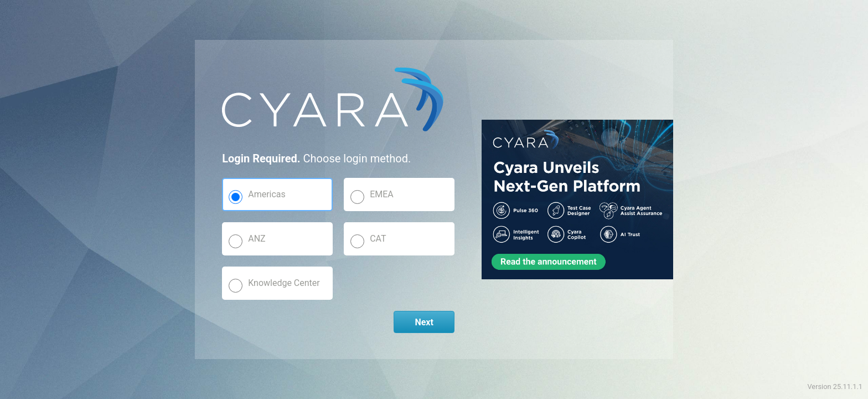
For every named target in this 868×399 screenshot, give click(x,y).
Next (424, 322)
